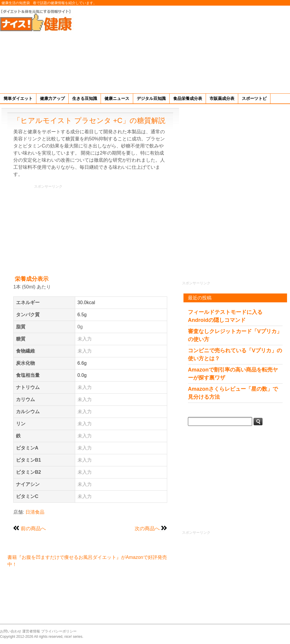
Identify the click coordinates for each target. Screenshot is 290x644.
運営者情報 (31, 631)
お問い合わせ (11, 631)
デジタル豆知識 (151, 98)
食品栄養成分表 (188, 98)
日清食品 (35, 512)
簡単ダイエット (18, 98)
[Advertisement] (214, 48)
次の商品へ (147, 528)
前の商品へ (33, 528)
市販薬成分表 (222, 98)
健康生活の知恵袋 (16, 3)
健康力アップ (52, 98)
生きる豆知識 (85, 98)
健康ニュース (117, 98)
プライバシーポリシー (59, 631)
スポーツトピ (254, 98)
